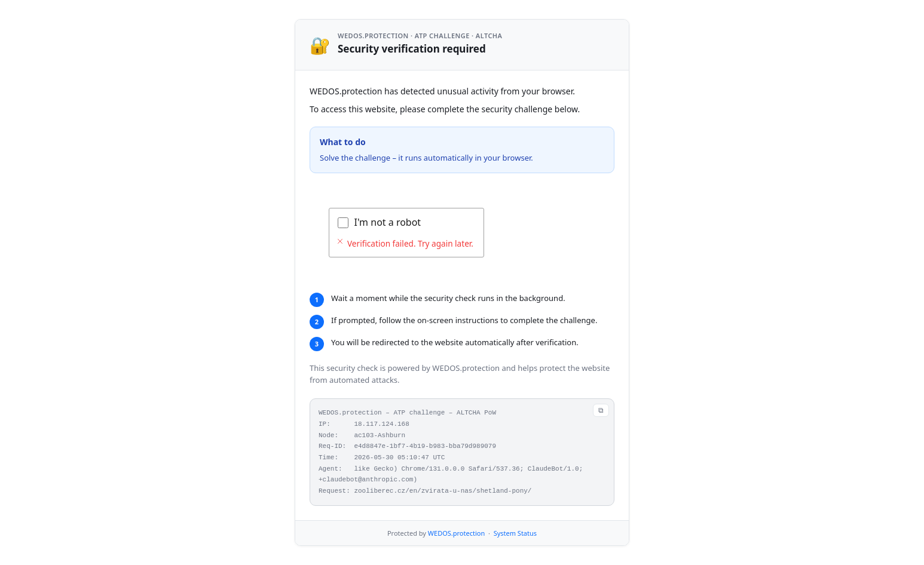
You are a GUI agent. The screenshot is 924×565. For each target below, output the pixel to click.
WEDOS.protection (456, 533)
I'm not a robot (388, 222)
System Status (515, 533)
